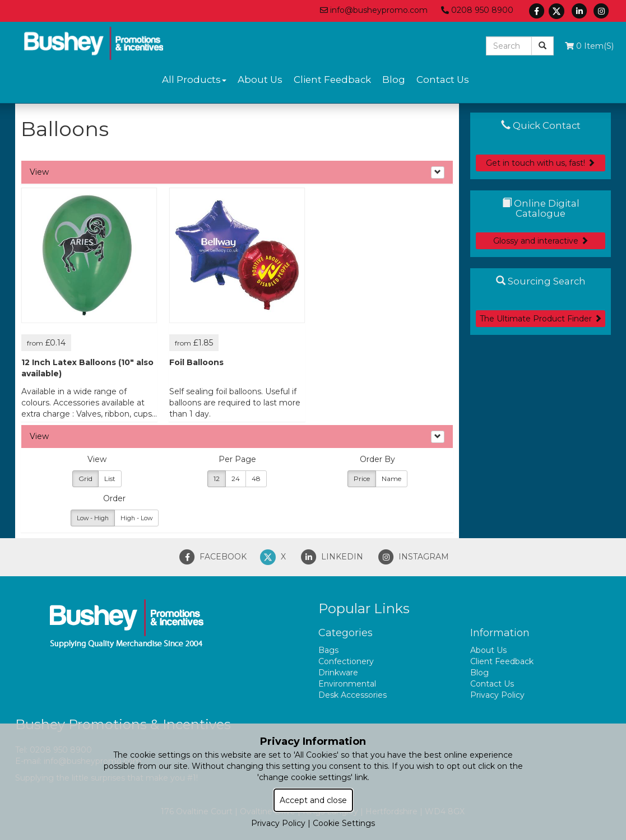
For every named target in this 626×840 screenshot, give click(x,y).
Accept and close (313, 800)
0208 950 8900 (477, 10)
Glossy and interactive (541, 241)
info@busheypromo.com (374, 10)
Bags (328, 650)
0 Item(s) (589, 46)
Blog (394, 80)
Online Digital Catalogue (541, 208)
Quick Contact (541, 125)
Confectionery (346, 661)
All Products (194, 80)
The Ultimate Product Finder (541, 319)
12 (217, 479)
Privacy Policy (497, 695)
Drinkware (338, 673)
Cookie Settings (344, 823)
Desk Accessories (353, 695)
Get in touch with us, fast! (541, 163)
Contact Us (443, 80)
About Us (260, 80)
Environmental (347, 684)
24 (236, 479)
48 (256, 479)
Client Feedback (332, 80)
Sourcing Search (541, 281)
